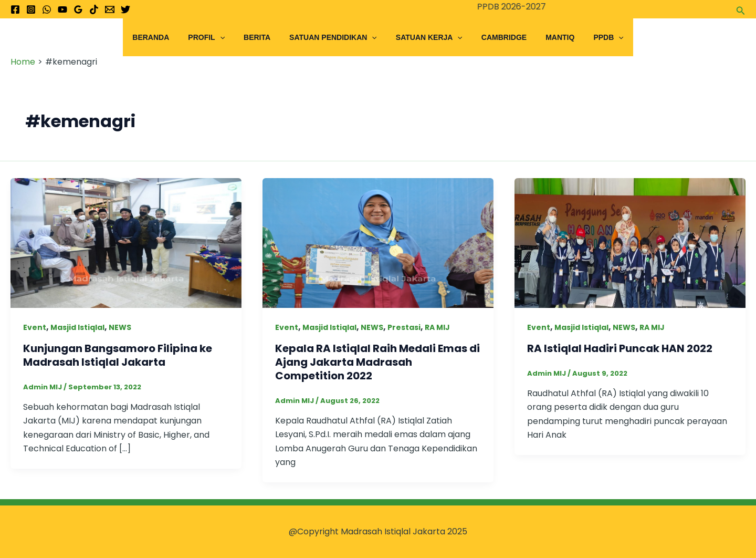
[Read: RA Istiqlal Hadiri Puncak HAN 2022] (630, 242)
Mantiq (549, 37)
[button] (741, 9)
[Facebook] (15, 9)
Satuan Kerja (427, 37)
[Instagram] (31, 9)
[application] (230, 37)
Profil (217, 37)
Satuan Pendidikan (335, 37)
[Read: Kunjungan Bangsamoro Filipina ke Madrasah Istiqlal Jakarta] (126, 242)
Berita (263, 37)
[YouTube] (62, 9)
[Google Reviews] (78, 9)
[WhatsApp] (47, 9)
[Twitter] (125, 9)
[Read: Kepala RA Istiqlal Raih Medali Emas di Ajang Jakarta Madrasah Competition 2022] (378, 242)
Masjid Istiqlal (77, 327)
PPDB (594, 37)
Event (35, 327)
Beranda (165, 37)
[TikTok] (94, 9)
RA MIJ (437, 327)
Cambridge (498, 37)
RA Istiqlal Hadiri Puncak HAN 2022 (620, 348)
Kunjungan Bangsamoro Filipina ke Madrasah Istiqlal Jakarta (118, 355)
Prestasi (404, 327)
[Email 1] (110, 9)
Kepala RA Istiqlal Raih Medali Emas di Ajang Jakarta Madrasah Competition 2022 (377, 362)
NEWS (120, 327)
